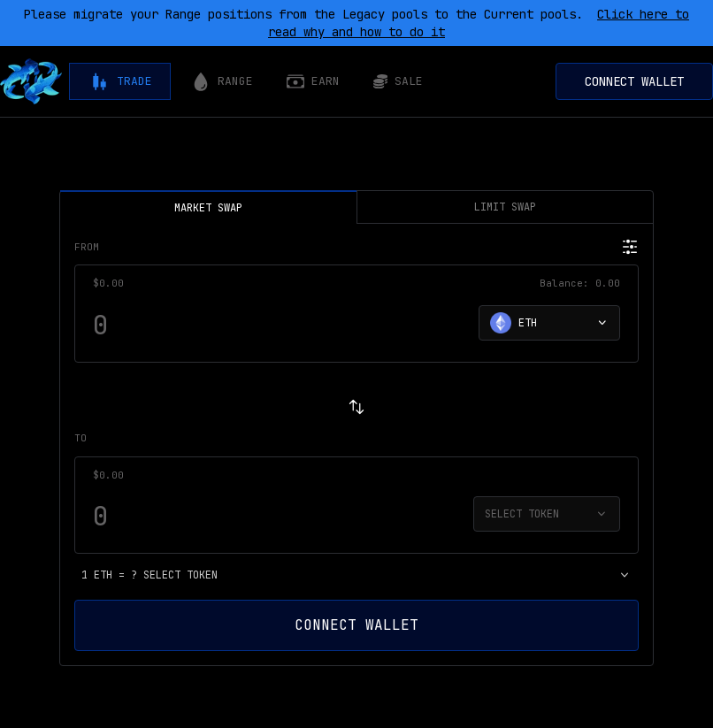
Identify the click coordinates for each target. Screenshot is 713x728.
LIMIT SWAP (505, 207)
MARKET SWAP (208, 203)
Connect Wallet (634, 81)
